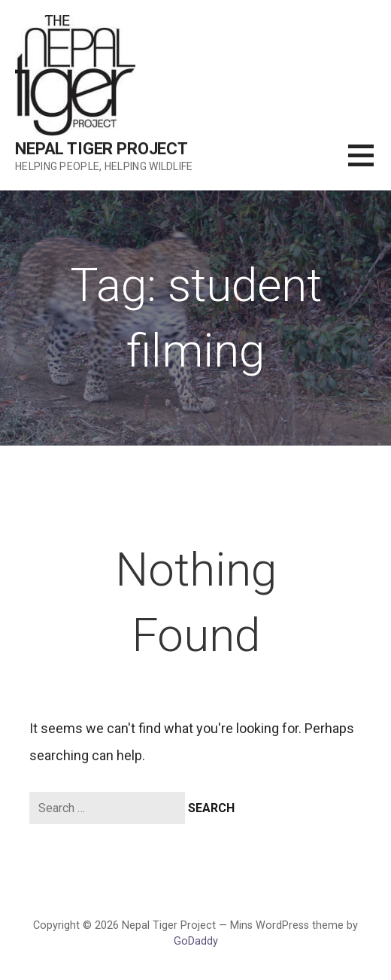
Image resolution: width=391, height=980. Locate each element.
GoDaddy (196, 941)
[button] (370, 164)
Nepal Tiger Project (102, 149)
